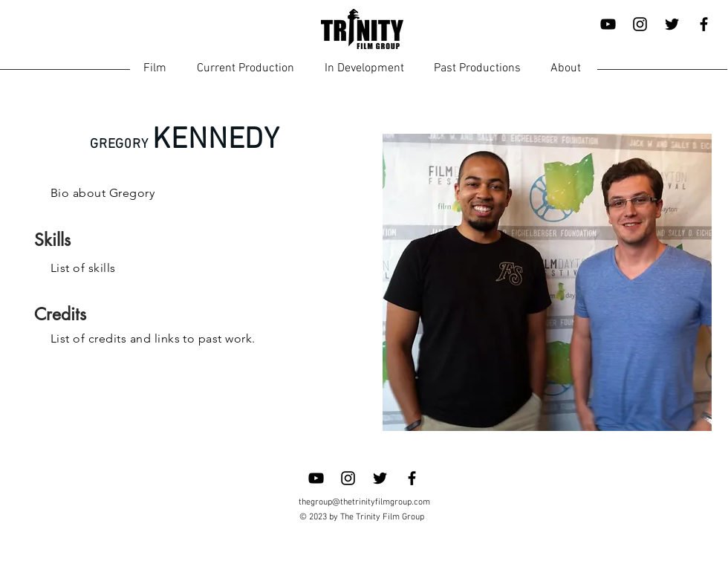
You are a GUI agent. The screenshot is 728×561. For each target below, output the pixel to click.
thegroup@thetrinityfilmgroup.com (364, 502)
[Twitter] (672, 24)
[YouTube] (608, 24)
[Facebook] (704, 24)
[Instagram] (640, 24)
